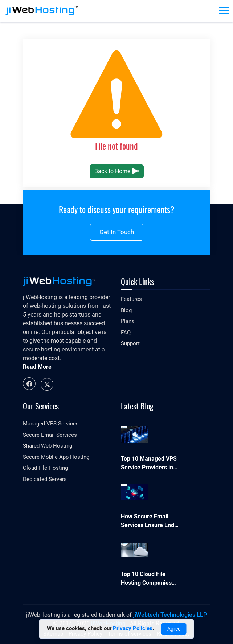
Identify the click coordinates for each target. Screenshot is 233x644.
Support (130, 343)
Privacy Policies (133, 628)
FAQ (126, 333)
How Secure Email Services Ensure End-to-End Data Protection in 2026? (149, 521)
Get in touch (117, 232)
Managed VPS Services (51, 424)
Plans (128, 321)
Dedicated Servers (45, 479)
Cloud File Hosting (45, 468)
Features (131, 299)
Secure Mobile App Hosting (56, 457)
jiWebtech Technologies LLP (170, 615)
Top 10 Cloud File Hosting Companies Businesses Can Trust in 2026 (149, 579)
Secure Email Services (50, 435)
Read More (37, 367)
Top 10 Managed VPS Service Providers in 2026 (149, 464)
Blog (126, 310)
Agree (174, 629)
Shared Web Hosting (48, 446)
